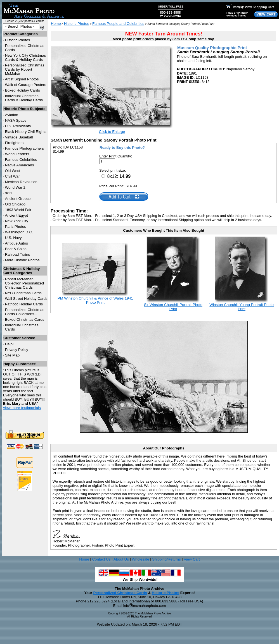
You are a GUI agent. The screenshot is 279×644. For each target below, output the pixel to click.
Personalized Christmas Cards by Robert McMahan (25, 69)
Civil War (12, 176)
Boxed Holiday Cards (23, 90)
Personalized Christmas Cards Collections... (25, 312)
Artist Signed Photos (22, 79)
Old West (13, 171)
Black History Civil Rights (26, 132)
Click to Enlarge (112, 132)
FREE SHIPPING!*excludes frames (237, 14)
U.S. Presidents (18, 126)
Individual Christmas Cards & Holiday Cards (24, 98)
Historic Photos (18, 40)
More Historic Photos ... (24, 260)
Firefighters (14, 143)
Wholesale (140, 559)
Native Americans (20, 165)
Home (56, 24)
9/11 (9, 193)
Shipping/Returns (166, 559)
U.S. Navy (13, 238)
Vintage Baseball (19, 137)
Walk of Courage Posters (26, 85)
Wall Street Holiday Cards (26, 299)
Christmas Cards (23, 293)
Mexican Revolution (21, 182)
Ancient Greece (18, 199)
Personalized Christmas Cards (120, 593)
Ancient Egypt (16, 215)
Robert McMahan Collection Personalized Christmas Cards (24, 283)
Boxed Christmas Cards (25, 319)
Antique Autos (16, 243)
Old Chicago (15, 204)
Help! (9, 344)
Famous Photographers (24, 148)
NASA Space (16, 120)
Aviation (12, 115)
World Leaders (17, 154)
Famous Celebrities (21, 160)
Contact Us (101, 559)
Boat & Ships (16, 249)
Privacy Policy (17, 350)
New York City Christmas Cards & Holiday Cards (26, 58)
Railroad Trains (18, 254)
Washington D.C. (19, 232)
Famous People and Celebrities (118, 24)
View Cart (192, 559)
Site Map (12, 355)
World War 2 (15, 187)
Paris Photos (16, 227)
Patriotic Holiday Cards (24, 304)
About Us (121, 559)
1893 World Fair (18, 210)
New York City (17, 221)
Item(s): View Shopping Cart (250, 7)
